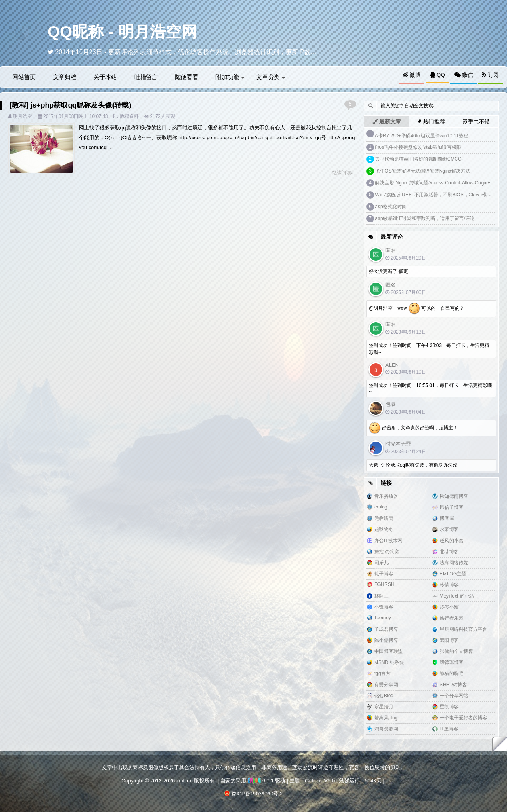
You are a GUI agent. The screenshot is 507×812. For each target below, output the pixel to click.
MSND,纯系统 (389, 662)
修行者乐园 (452, 618)
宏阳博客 (449, 640)
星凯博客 (449, 707)
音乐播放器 (386, 496)
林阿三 (381, 596)
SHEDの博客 (453, 685)
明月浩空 (23, 116)
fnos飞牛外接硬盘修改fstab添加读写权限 (418, 147)
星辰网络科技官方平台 (463, 629)
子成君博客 (386, 629)
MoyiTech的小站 (457, 596)
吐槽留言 (146, 77)
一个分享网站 (454, 696)
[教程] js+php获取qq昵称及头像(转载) (70, 105)
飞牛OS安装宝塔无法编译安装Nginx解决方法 (423, 171)
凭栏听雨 (384, 518)
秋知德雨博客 (454, 496)
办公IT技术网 (388, 541)
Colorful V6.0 (320, 781)
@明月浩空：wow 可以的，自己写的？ (416, 309)
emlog (381, 507)
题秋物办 (384, 529)
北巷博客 (449, 552)
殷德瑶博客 (452, 662)
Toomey (383, 618)
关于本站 (105, 77)
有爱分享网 (386, 685)
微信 (464, 75)
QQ (437, 75)
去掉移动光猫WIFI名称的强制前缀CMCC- (419, 159)
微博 (412, 75)
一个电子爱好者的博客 (463, 718)
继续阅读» (343, 173)
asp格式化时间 (391, 207)
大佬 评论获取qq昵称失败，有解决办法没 (413, 465)
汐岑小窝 (449, 607)
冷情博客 (449, 585)
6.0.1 (261, 781)
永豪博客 (449, 529)
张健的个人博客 (456, 651)
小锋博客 (384, 607)
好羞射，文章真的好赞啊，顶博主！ (413, 428)
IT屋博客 (449, 729)
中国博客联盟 (389, 651)
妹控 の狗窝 (387, 552)
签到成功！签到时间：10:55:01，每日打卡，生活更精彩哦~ (430, 389)
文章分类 (271, 77)
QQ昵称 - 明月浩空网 (122, 32)
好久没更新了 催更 (388, 271)
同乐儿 (381, 563)
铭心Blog (384, 696)
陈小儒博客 (386, 640)
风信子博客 (452, 507)
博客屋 (447, 518)
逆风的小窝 (452, 541)
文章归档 (65, 77)
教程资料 (129, 116)
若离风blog (386, 718)
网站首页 (24, 77)
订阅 (490, 75)
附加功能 (230, 77)
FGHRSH (384, 584)
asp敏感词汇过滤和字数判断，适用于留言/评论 (425, 218)
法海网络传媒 (454, 563)
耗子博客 (384, 574)
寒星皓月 (384, 707)
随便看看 (187, 77)
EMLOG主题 (453, 574)
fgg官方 (382, 674)
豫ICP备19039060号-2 (257, 794)
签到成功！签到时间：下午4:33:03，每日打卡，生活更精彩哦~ (429, 349)
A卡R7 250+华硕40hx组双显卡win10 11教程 (422, 136)
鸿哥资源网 (386, 729)
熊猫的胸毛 (452, 674)
